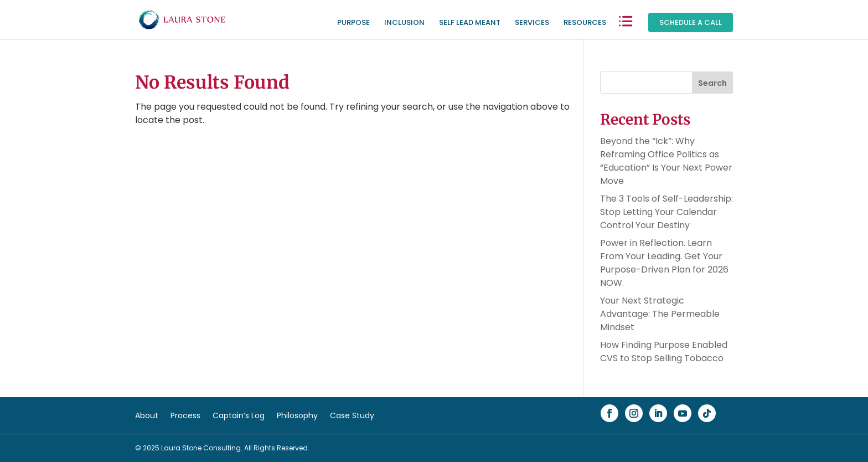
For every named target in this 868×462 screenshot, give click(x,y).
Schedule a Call (691, 22)
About (147, 416)
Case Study (352, 416)
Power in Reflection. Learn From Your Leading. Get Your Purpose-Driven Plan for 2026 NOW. (664, 263)
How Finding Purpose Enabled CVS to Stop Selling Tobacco (664, 351)
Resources (585, 23)
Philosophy (297, 416)
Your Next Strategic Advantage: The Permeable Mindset (660, 314)
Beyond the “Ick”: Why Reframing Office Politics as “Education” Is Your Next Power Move (666, 161)
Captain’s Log (239, 416)
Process (185, 416)
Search (712, 83)
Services (532, 23)
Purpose (353, 23)
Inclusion (404, 23)
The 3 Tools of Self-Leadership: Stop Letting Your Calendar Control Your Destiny (666, 212)
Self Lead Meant (470, 23)
